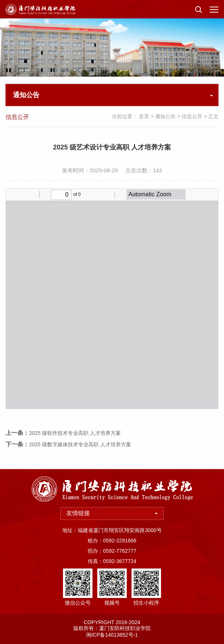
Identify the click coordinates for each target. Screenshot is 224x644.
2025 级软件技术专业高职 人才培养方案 (75, 444)
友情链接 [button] (112, 513)
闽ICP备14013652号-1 (112, 635)
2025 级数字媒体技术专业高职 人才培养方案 (80, 455)
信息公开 (192, 116)
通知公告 (165, 116)
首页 (144, 116)
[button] (199, 9)
